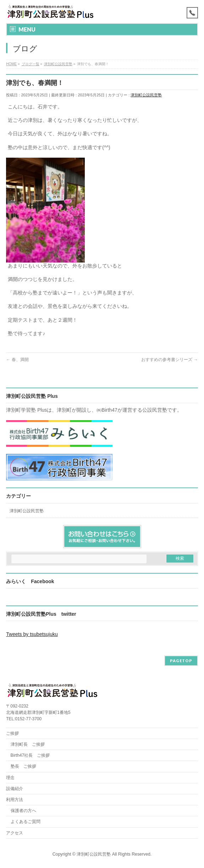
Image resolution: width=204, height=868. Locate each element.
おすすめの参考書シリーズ (169, 360)
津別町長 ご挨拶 (28, 744)
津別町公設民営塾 (146, 95)
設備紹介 (15, 789)
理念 (10, 778)
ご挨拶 (12, 733)
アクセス (15, 833)
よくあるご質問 (26, 822)
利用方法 (15, 800)
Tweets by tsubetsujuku (32, 634)
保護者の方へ (23, 811)
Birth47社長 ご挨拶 (30, 755)
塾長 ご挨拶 (23, 766)
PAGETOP (181, 661)
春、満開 (17, 360)
